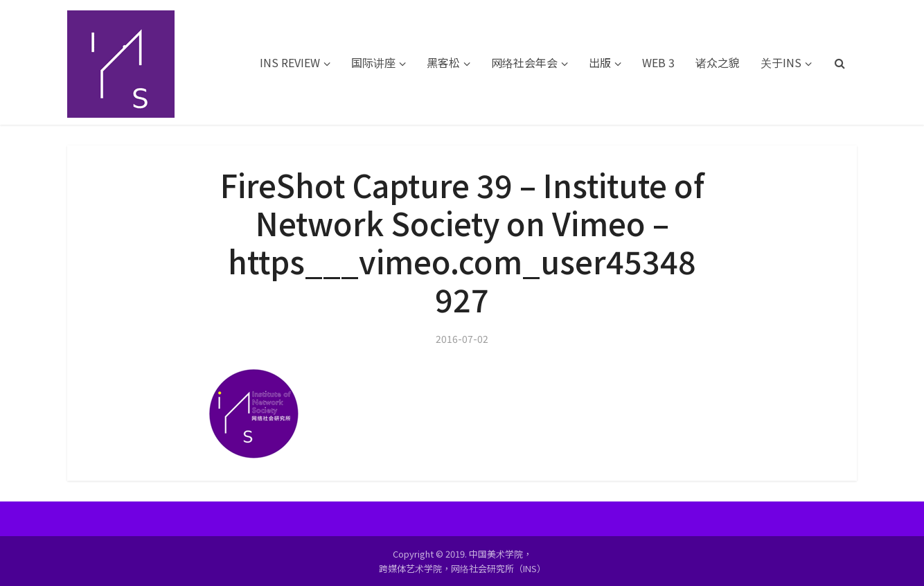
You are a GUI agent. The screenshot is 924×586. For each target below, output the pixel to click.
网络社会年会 (524, 62)
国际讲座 (373, 62)
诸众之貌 (718, 62)
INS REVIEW (290, 62)
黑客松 (443, 62)
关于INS (781, 62)
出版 (600, 62)
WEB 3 (658, 62)
